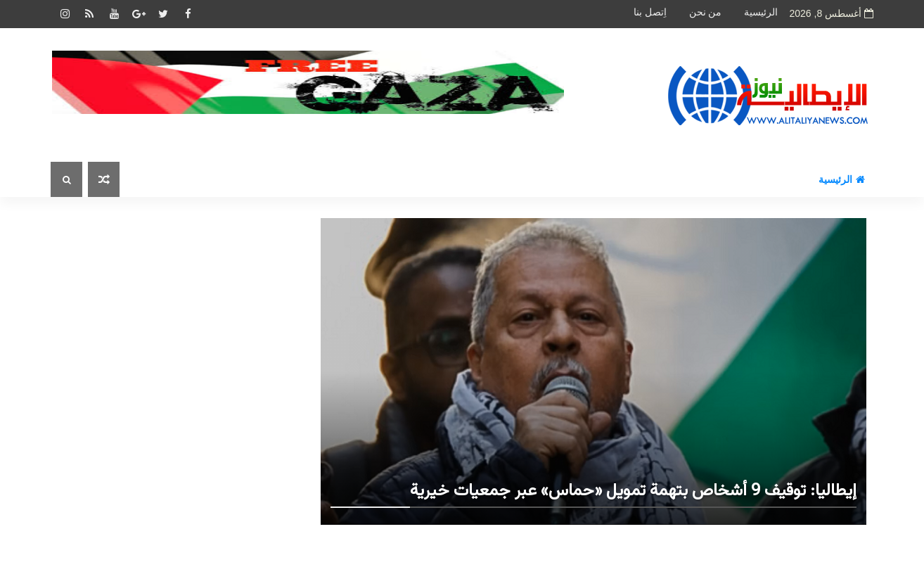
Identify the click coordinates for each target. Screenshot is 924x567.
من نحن (706, 12)
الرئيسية (761, 12)
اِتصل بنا (650, 12)
